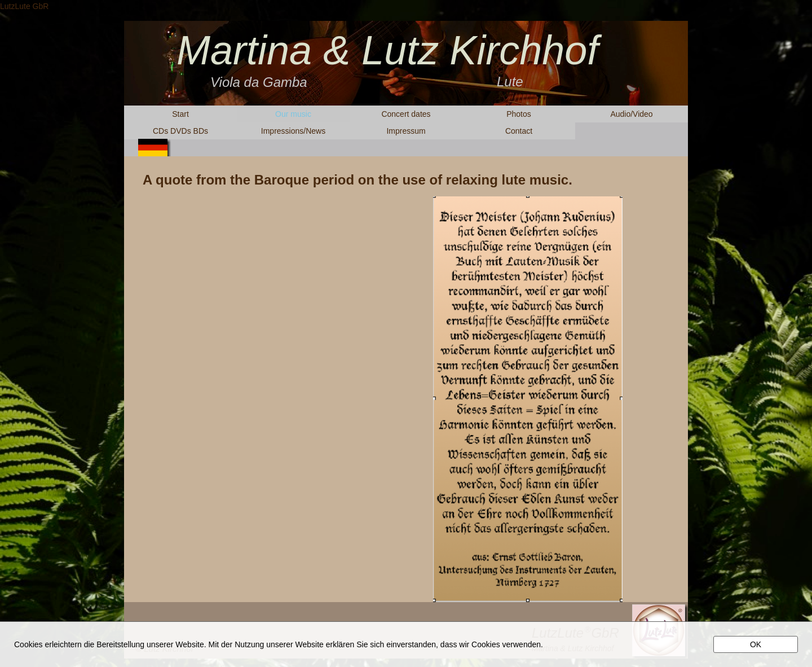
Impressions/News (293, 131)
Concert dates (406, 114)
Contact (519, 131)
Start (180, 114)
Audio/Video (631, 114)
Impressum (406, 131)
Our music (293, 114)
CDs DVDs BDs (180, 131)
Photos (519, 114)
